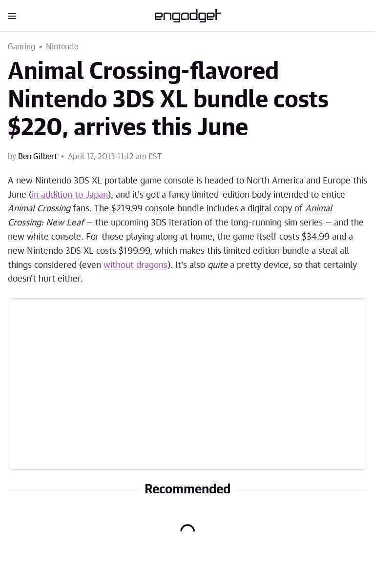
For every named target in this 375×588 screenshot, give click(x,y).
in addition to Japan (70, 195)
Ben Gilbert (38, 157)
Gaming (21, 47)
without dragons (135, 265)
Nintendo (62, 47)
